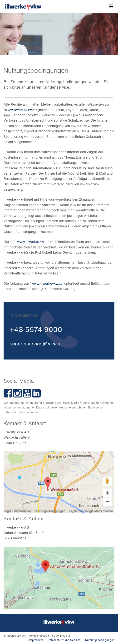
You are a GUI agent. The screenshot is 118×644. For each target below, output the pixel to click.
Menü (111, 7)
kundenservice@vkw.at (36, 344)
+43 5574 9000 (36, 329)
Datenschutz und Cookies (64, 640)
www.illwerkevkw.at (20, 110)
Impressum (36, 640)
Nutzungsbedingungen (100, 640)
